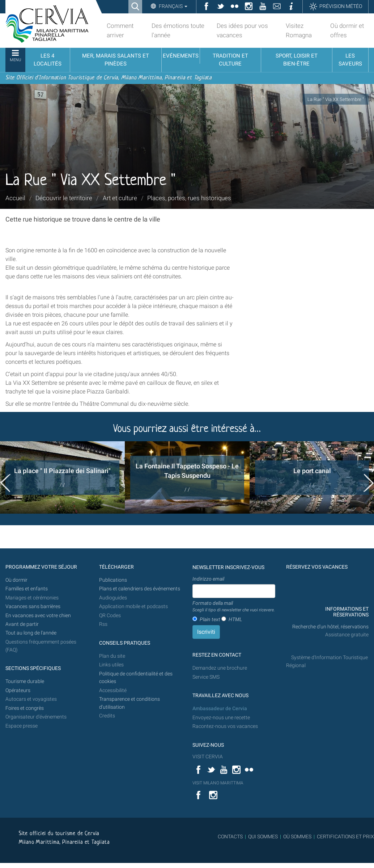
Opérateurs (18, 690)
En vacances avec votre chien (39, 616)
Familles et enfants (27, 589)
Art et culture (120, 198)
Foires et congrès (25, 708)
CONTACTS (230, 837)
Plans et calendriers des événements (140, 589)
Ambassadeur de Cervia (220, 709)
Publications (113, 580)
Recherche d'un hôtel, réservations (330, 627)
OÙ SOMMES (297, 837)
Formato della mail (234, 607)
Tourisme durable (25, 681)
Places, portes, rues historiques (189, 198)
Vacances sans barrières (33, 606)
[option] (62, 477)
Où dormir (16, 580)
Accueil (15, 198)
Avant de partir (22, 624)
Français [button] (173, 6)
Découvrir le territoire (64, 198)
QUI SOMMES (263, 837)
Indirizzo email (208, 579)
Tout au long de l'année (31, 633)
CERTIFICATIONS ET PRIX (345, 837)
